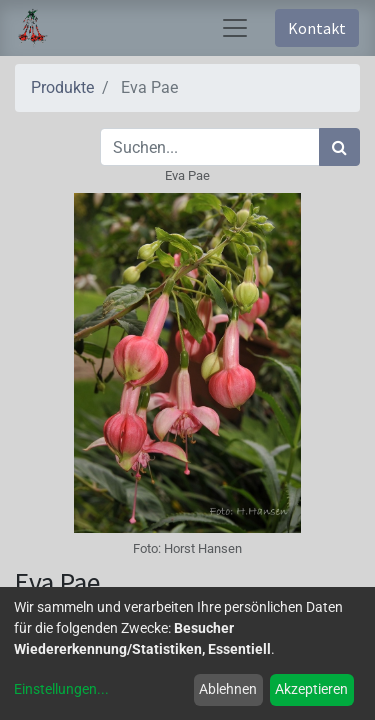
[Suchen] (339, 147)
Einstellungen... (61, 689)
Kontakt (317, 28)
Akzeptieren (311, 689)
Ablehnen (228, 689)
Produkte (62, 87)
